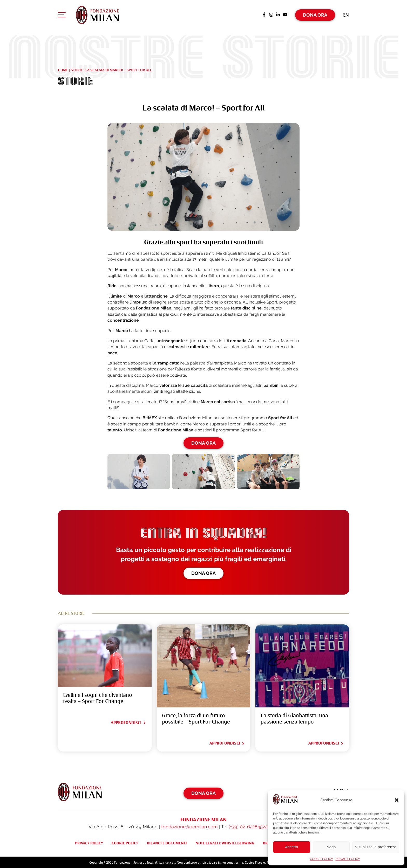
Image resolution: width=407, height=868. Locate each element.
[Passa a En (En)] (346, 14)
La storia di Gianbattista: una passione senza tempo (294, 718)
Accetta (291, 847)
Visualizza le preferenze (376, 847)
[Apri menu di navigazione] (62, 15)
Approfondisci (129, 722)
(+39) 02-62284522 (248, 826)
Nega (331, 847)
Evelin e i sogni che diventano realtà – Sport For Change (98, 697)
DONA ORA (203, 442)
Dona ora (203, 572)
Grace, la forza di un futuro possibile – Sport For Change (196, 718)
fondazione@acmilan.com (189, 826)
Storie (77, 69)
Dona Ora (315, 14)
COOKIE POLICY (321, 859)
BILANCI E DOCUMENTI (167, 842)
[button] (397, 800)
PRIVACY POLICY (348, 859)
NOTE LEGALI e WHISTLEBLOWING (225, 842)
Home (63, 69)
